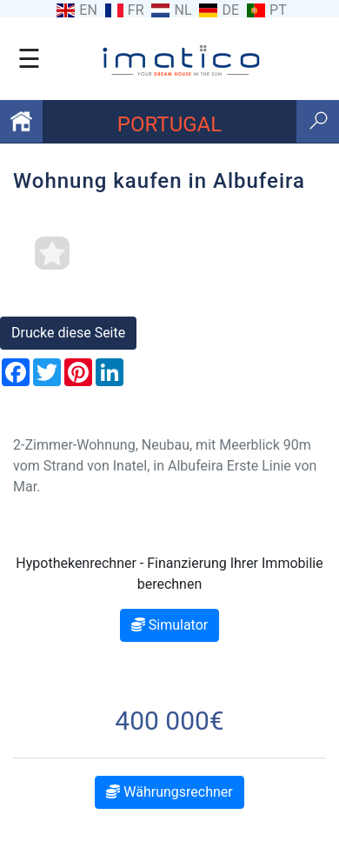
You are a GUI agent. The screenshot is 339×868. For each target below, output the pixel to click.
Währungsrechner (169, 792)
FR (136, 10)
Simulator (169, 625)
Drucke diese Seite (68, 333)
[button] (26, 302)
